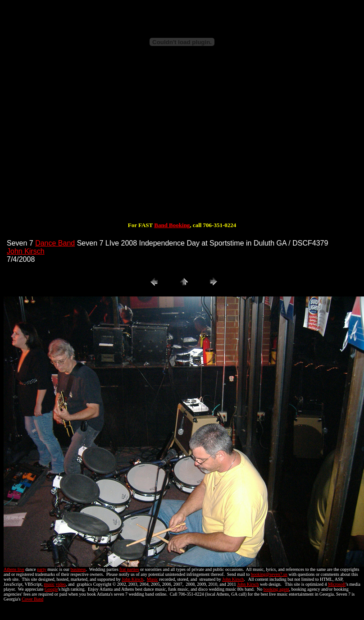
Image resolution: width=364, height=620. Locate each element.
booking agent (276, 589)
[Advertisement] (182, 143)
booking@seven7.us (269, 574)
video (61, 584)
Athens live (14, 569)
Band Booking (172, 225)
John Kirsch (26, 251)
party (42, 569)
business (78, 569)
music (49, 584)
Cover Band (32, 599)
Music (152, 579)
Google (51, 589)
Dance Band (55, 243)
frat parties (129, 569)
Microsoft (337, 584)
